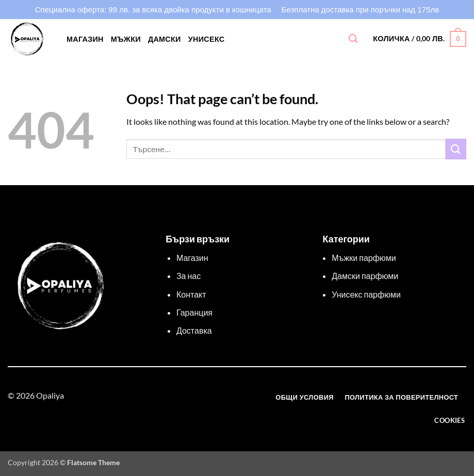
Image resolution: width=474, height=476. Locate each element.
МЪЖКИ (126, 39)
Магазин (85, 39)
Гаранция (194, 312)
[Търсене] (353, 39)
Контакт (191, 294)
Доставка (194, 330)
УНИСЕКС (207, 39)
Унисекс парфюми (366, 294)
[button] (420, 39)
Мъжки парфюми (364, 258)
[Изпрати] (456, 149)
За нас (189, 276)
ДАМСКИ (165, 39)
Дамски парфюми (365, 276)
